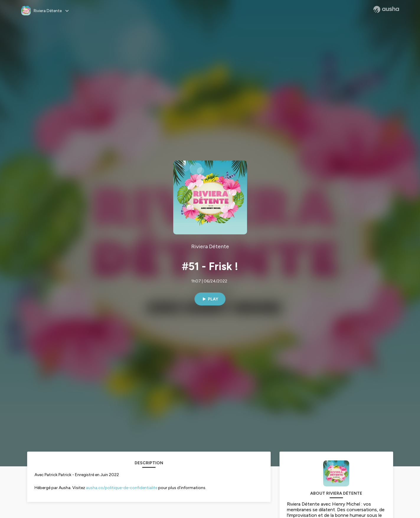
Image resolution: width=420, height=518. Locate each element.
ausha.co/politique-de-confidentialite (122, 488)
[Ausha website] (386, 9)
